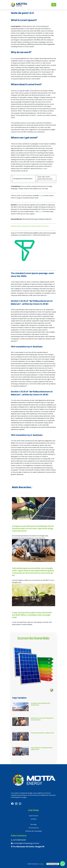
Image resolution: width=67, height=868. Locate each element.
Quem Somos (33, 816)
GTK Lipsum (33, 226)
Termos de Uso (34, 828)
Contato (34, 819)
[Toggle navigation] (54, 5)
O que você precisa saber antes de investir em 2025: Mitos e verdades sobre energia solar (32, 615)
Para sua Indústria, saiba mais (42, 733)
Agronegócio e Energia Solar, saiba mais (42, 749)
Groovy (46, 226)
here (41, 196)
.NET (42, 226)
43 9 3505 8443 (18, 840)
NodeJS (13, 226)
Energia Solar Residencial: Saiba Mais (41, 704)
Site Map (34, 824)
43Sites (41, 864)
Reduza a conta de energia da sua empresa (42, 719)
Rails (38, 226)
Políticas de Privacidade (33, 831)
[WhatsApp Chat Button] (63, 864)
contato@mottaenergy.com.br (25, 843)
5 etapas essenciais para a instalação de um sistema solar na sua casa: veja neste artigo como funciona (33, 529)
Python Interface (22, 226)
